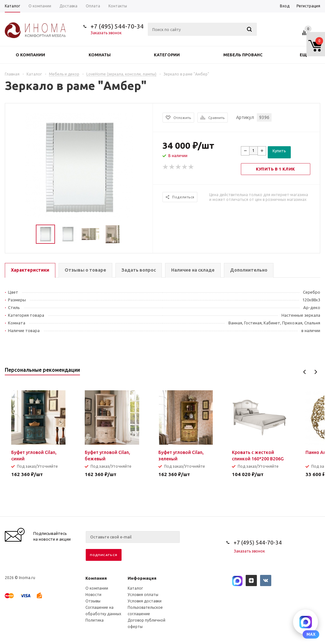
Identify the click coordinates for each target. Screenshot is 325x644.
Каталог (135, 588)
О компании (30, 55)
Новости (93, 595)
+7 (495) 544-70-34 (117, 26)
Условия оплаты (143, 595)
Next (316, 372)
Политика (95, 620)
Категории (167, 55)
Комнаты (100, 55)
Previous (305, 372)
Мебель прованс (243, 55)
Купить (279, 151)
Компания (96, 578)
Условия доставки (145, 601)
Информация (142, 578)
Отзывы (93, 601)
